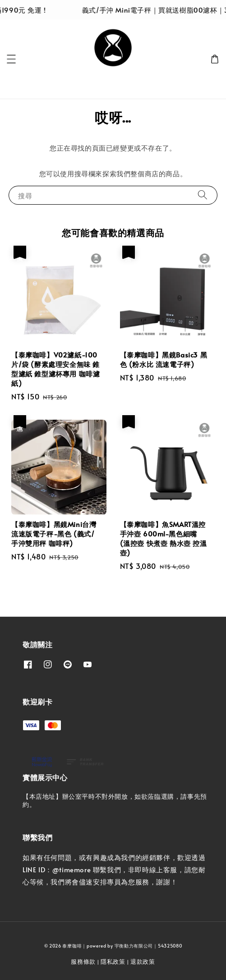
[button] (11, 59)
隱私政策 (113, 962)
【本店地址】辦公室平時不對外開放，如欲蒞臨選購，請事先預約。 (115, 800)
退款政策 (143, 962)
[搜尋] (203, 195)
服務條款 (83, 962)
